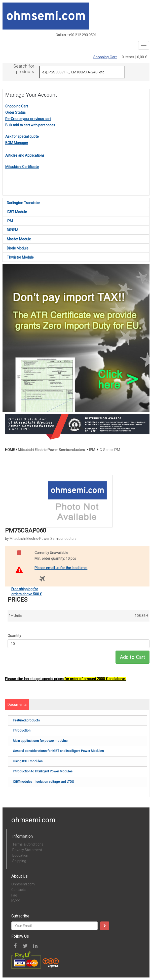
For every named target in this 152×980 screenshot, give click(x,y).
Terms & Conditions (28, 844)
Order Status (15, 113)
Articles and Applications (25, 155)
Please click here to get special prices (65, 679)
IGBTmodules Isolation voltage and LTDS (43, 782)
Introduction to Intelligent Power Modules (43, 771)
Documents (17, 705)
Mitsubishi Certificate (22, 167)
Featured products (26, 720)
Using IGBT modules (28, 761)
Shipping (19, 861)
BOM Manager (17, 143)
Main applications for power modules (40, 741)
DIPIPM (12, 230)
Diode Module (18, 248)
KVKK (15, 901)
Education (20, 855)
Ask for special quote (22, 136)
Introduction (22, 730)
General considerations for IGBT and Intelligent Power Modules (58, 751)
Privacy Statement (27, 850)
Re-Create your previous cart (28, 119)
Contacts (18, 890)
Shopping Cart (105, 57)
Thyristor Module (20, 257)
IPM (10, 221)
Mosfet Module (19, 239)
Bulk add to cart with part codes (30, 125)
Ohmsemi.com (23, 884)
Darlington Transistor (23, 203)
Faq (14, 895)
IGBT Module (17, 212)
